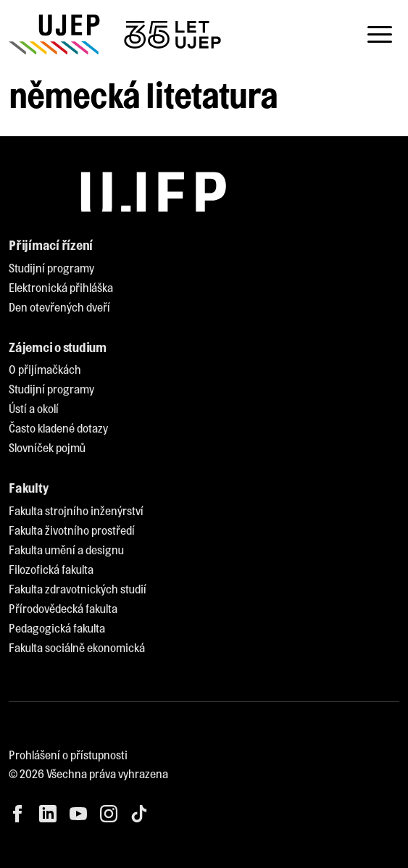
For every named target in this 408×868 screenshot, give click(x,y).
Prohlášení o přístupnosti (68, 755)
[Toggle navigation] (380, 35)
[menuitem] (51, 268)
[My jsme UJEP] (117, 34)
